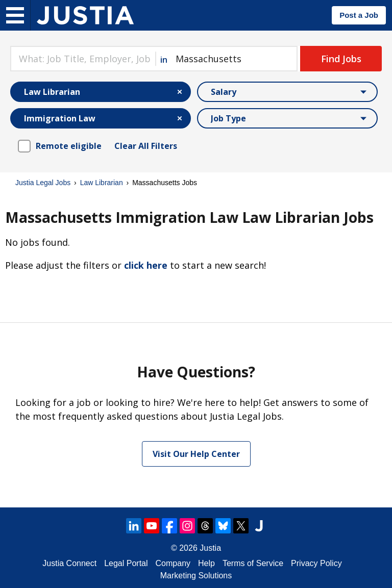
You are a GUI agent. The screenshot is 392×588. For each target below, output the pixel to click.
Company (173, 563)
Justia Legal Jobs (43, 183)
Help (206, 563)
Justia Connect (69, 563)
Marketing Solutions (196, 576)
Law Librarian (102, 183)
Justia (210, 548)
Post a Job (359, 15)
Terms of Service (253, 563)
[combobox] (83, 59)
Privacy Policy (316, 563)
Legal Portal (126, 563)
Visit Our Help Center (196, 454)
